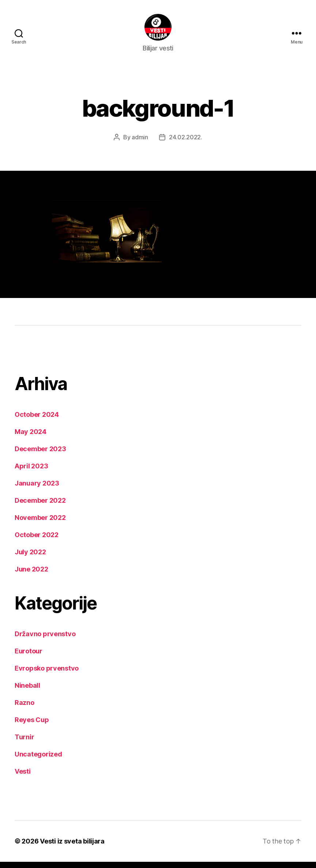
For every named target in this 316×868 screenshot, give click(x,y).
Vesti (23, 778)
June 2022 (31, 575)
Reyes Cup (32, 726)
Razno (25, 709)
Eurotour (29, 657)
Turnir (24, 743)
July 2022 (30, 558)
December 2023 (40, 455)
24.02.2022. (186, 143)
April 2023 (31, 472)
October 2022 (37, 541)
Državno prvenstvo (45, 640)
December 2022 (40, 507)
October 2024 (37, 421)
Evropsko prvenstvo (47, 674)
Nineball (27, 692)
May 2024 (31, 438)
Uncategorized (38, 760)
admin (140, 143)
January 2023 (37, 489)
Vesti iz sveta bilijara (72, 847)
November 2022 (40, 524)
